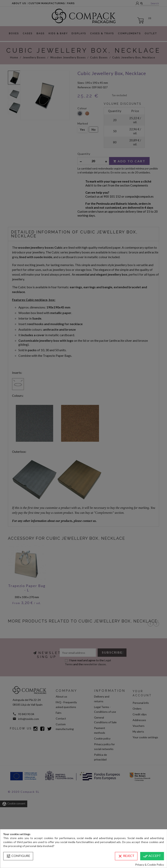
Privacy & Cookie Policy (150, 865)
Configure (18, 856)
